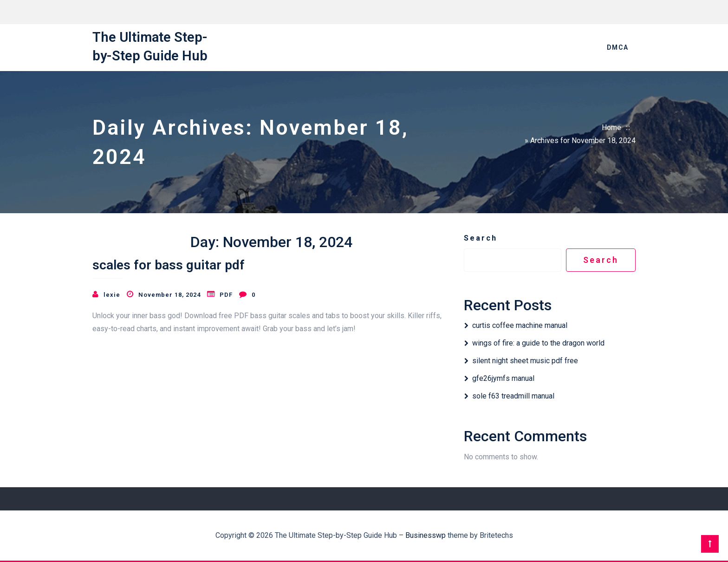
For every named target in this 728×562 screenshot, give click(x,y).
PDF (226, 295)
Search (481, 238)
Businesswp (426, 535)
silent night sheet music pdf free (525, 361)
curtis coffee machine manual (520, 325)
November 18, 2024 (169, 295)
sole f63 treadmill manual (513, 396)
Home (611, 127)
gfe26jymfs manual (503, 378)
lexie (112, 295)
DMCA (618, 47)
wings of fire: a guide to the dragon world (538, 343)
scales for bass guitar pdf (169, 265)
